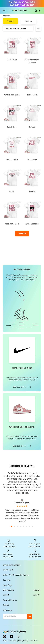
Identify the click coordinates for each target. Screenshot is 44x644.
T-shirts (10, 21)
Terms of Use (33, 641)
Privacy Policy (24, 641)
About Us (37, 595)
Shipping (6, 605)
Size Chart (7, 580)
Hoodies (28, 21)
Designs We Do (8, 570)
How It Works (8, 585)
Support (6, 595)
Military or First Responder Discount (16, 575)
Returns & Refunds (10, 600)
